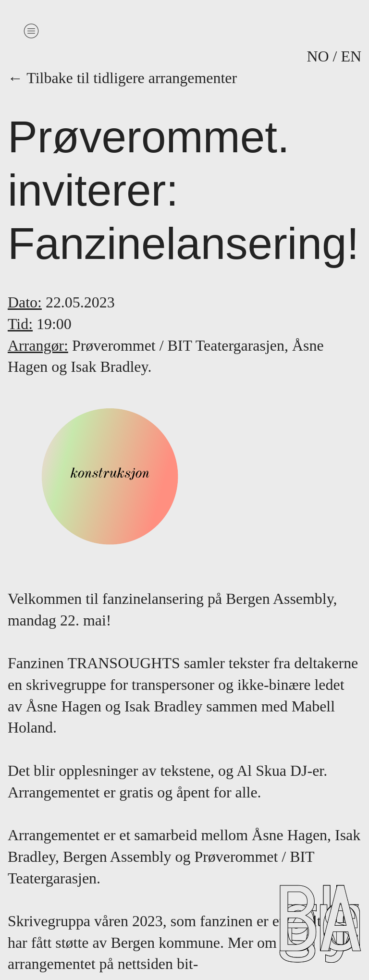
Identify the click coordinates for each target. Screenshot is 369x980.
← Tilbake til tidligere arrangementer (128, 78)
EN (351, 56)
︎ (31, 31)
